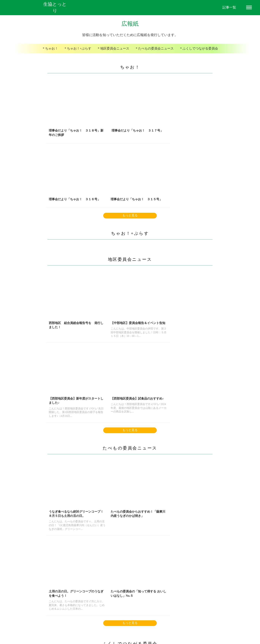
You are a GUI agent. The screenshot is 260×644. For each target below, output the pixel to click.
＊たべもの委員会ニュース (153, 53)
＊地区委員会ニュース (114, 53)
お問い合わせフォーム (173, 624)
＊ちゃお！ (54, 53)
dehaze (249, 8)
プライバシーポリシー (118, 624)
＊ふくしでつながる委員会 (195, 53)
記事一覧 (229, 7)
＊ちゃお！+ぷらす (80, 53)
